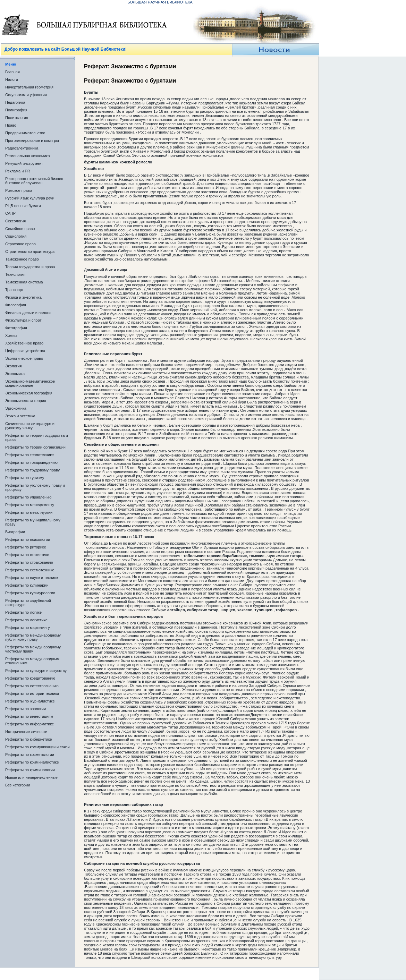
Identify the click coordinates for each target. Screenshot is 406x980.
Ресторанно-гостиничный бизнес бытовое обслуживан (34, 181)
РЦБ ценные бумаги (23, 206)
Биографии (15, 532)
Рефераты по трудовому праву (32, 470)
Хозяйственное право (24, 343)
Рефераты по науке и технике (32, 578)
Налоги (12, 79)
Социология (16, 236)
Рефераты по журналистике (30, 701)
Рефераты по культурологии (30, 593)
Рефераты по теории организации (35, 447)
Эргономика (16, 408)
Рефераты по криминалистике (32, 762)
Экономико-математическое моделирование (30, 383)
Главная (12, 72)
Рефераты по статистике (27, 555)
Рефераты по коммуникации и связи (37, 747)
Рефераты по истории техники (32, 693)
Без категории (18, 785)
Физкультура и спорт (23, 320)
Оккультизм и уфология (26, 95)
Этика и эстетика (20, 416)
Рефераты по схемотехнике (30, 570)
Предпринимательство (25, 133)
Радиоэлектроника (22, 148)
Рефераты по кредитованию (30, 678)
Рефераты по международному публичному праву (33, 637)
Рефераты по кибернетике (29, 739)
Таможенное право (22, 259)
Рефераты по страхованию (29, 562)
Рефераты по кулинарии (27, 585)
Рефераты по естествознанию (32, 686)
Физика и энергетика (23, 297)
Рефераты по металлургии (29, 512)
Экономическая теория (26, 401)
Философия (16, 305)
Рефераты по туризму (25, 478)
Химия (11, 335)
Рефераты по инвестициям (29, 716)
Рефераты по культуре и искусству (36, 671)
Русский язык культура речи (30, 198)
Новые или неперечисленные (31, 777)
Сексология (15, 221)
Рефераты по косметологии (30, 755)
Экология (14, 366)
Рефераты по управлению (28, 497)
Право (11, 125)
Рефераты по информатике (29, 724)
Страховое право (20, 244)
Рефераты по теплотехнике (29, 455)
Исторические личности (26, 732)
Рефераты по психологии (28, 539)
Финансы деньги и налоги (28, 313)
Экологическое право (24, 358)
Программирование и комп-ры (32, 140)
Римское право (19, 190)
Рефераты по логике (23, 612)
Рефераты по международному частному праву (33, 649)
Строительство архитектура (30, 252)
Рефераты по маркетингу (28, 628)
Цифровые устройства (25, 351)
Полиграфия (16, 110)
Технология (15, 274)
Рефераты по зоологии (26, 709)
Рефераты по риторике (26, 547)
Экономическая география (29, 393)
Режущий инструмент (24, 163)
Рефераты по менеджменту (30, 505)
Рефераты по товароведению (31, 462)
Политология (17, 118)
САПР (10, 213)
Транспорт (14, 290)
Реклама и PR (18, 171)
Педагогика (15, 102)
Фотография (16, 328)
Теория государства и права (30, 267)
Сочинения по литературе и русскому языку (30, 426)
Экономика (15, 374)
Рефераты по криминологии (30, 770)
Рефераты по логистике (26, 620)
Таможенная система (24, 282)
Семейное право (20, 229)
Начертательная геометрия (29, 87)
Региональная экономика (28, 156)
